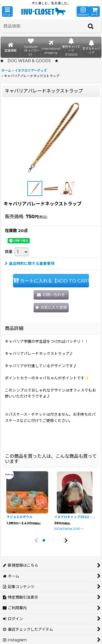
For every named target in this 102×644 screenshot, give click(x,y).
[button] (7, 12)
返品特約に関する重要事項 (30, 264)
